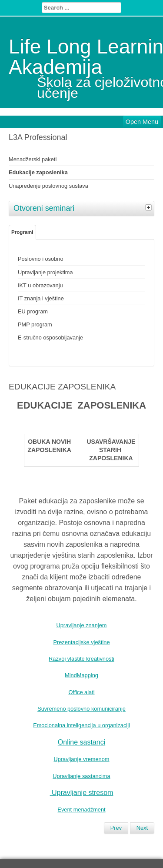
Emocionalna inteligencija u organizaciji (81, 725)
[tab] (150, 207)
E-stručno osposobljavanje (50, 338)
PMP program (35, 324)
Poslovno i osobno (41, 259)
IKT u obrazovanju (40, 285)
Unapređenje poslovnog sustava (48, 186)
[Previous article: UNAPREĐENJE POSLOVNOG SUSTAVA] (116, 828)
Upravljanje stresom (82, 793)
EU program (33, 311)
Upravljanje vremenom (81, 759)
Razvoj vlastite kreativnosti (81, 659)
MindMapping (81, 675)
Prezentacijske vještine (81, 642)
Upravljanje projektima (45, 272)
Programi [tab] (22, 232)
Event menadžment (81, 810)
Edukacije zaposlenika (38, 172)
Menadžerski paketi (33, 159)
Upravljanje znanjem (82, 625)
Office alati (81, 692)
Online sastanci (81, 742)
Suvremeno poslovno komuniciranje (81, 709)
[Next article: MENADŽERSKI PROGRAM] (142, 828)
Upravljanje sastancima (81, 776)
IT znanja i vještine (41, 298)
